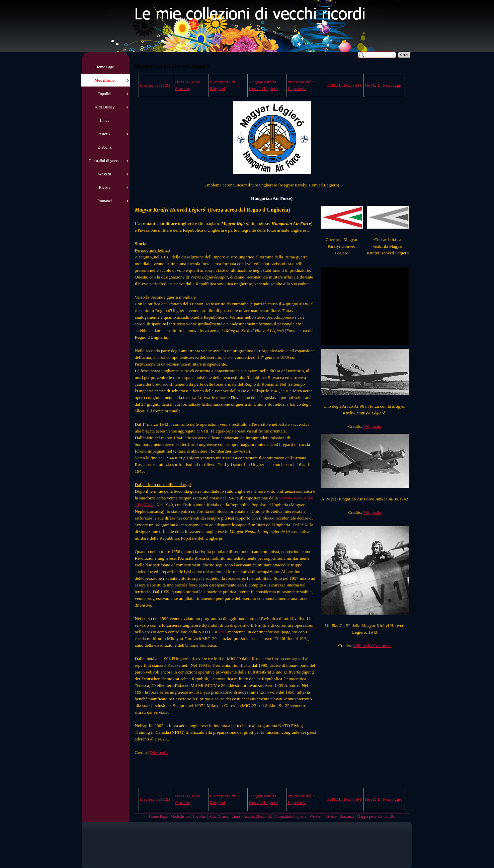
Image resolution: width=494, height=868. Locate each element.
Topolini (199, 816)
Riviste (331, 816)
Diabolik (265, 816)
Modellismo (180, 816)
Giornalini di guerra (291, 816)
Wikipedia (372, 426)
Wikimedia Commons (372, 646)
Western (316, 816)
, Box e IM (344, 85)
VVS (223, 632)
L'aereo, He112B (155, 85)
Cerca (404, 55)
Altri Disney (219, 816)
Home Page (158, 816)
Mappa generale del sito (376, 816)
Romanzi (347, 816)
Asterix (249, 816)
